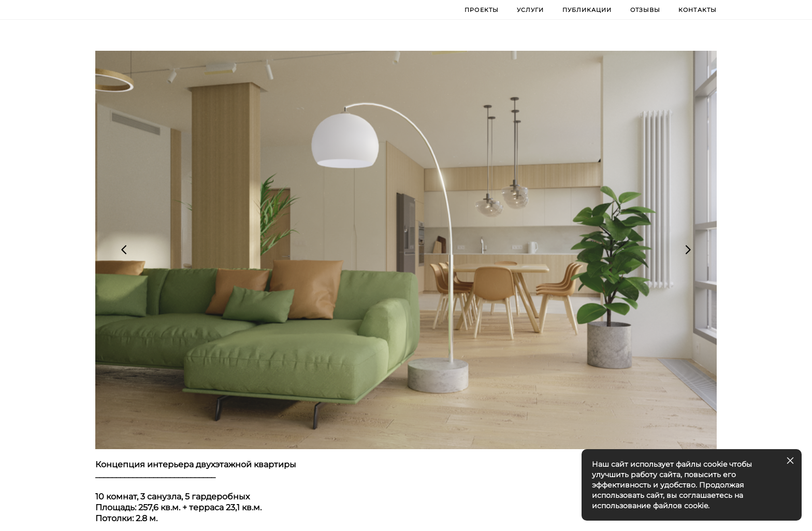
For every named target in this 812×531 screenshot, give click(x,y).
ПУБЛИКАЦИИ (587, 9)
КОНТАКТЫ (698, 9)
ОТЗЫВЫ (646, 9)
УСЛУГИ (531, 9)
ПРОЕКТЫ (482, 9)
